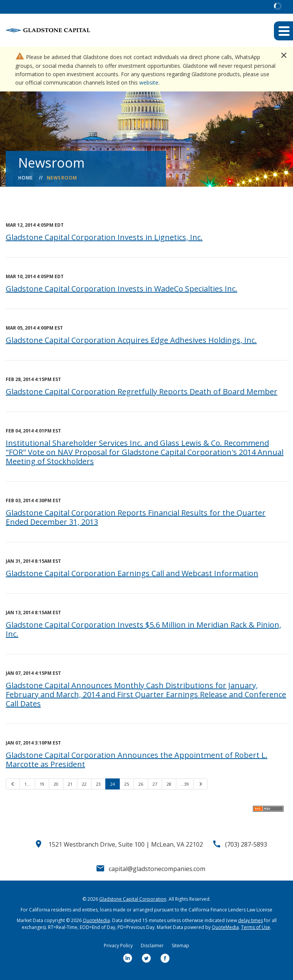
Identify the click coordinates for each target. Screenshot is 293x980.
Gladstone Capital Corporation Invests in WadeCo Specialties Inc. (122, 289)
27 (155, 784)
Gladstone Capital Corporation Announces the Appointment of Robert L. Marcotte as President (137, 760)
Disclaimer (152, 946)
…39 (185, 784)
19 (42, 784)
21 (70, 784)
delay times (250, 920)
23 (98, 784)
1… (27, 784)
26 (141, 784)
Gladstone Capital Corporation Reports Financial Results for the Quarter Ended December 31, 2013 (136, 517)
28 (169, 784)
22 (84, 784)
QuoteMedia (96, 920)
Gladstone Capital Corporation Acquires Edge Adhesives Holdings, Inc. (131, 340)
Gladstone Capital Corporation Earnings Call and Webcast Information (132, 573)
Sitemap (180, 946)
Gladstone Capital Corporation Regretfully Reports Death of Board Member (142, 392)
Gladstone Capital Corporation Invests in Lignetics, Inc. (104, 237)
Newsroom (62, 178)
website (149, 82)
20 (56, 784)
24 (113, 784)
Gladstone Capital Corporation (133, 899)
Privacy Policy (118, 946)
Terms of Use (256, 927)
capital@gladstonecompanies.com (157, 869)
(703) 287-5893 (246, 844)
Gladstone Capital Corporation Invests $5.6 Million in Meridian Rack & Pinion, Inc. (143, 629)
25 (127, 784)
